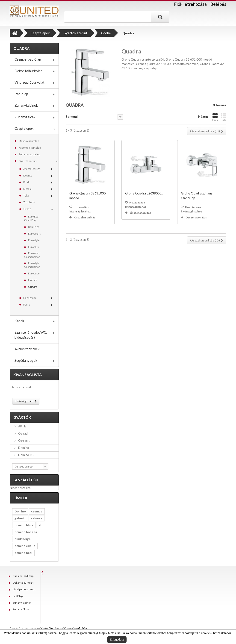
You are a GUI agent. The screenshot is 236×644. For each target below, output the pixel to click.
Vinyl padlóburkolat (29, 82)
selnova (37, 518)
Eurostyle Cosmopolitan (32, 265)
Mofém (27, 189)
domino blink (24, 525)
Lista (223, 117)
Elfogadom (117, 640)
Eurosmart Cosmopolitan (32, 255)
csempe (37, 511)
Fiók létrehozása (190, 4)
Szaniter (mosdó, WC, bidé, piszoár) (31, 335)
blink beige (23, 539)
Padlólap (21, 94)
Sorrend (72, 117)
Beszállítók (26, 480)
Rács (215, 117)
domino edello (25, 546)
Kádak (19, 321)
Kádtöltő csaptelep (30, 148)
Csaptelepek (24, 128)
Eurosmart (34, 234)
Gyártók (22, 417)
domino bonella (26, 532)
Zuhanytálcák (25, 117)
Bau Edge (34, 227)
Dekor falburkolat (28, 71)
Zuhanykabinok (26, 105)
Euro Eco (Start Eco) (31, 218)
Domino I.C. (26, 455)
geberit (20, 518)
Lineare (33, 280)
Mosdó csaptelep (29, 141)
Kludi (26, 182)
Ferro (27, 304)
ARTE (22, 426)
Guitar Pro (47, 628)
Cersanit (24, 441)
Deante (28, 175)
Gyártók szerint (28, 161)
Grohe (27, 209)
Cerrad (23, 433)
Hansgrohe (30, 298)
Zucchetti (29, 202)
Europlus (33, 247)
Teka (26, 196)
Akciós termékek (27, 349)
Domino (23, 448)
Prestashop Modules (75, 628)
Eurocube (34, 273)
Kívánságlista (28, 375)
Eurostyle (34, 240)
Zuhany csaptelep (29, 154)
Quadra (33, 287)
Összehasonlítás (85, 217)
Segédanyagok (26, 360)
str (41, 525)
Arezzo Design (32, 169)
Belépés (218, 4)
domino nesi (23, 553)
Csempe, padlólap (28, 59)
